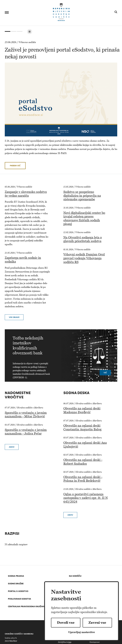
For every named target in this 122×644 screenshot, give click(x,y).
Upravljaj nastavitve (82, 632)
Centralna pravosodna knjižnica (27, 607)
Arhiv (12, 447)
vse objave (14, 317)
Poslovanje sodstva (19, 599)
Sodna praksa (16, 576)
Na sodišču (75, 576)
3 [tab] (19, 32)
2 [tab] (13, 32)
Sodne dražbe (16, 584)
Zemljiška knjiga (65, 642)
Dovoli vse (66, 623)
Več (105, 373)
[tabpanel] (63, 102)
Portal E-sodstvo (18, 592)
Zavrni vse (97, 623)
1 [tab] (7, 32)
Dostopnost (95, 642)
